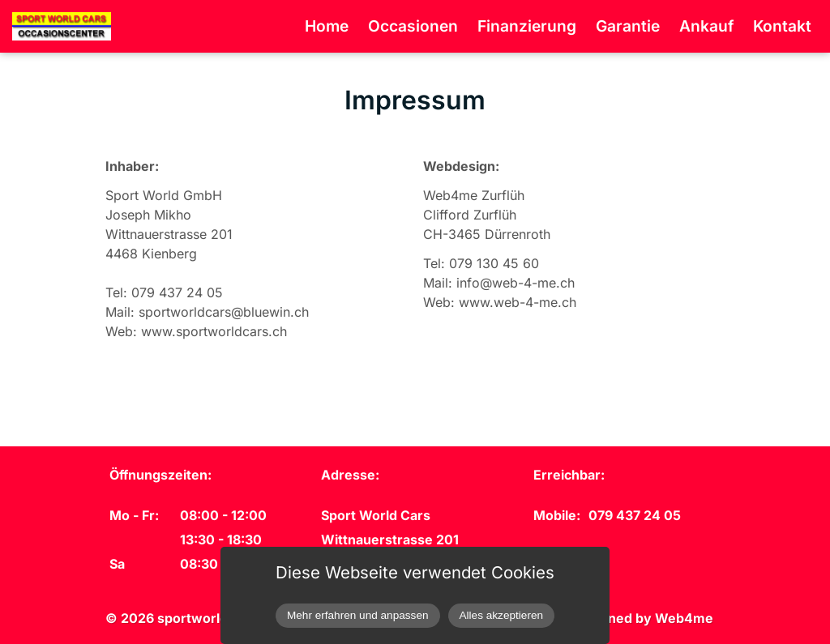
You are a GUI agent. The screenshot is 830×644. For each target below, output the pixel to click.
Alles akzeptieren (502, 615)
